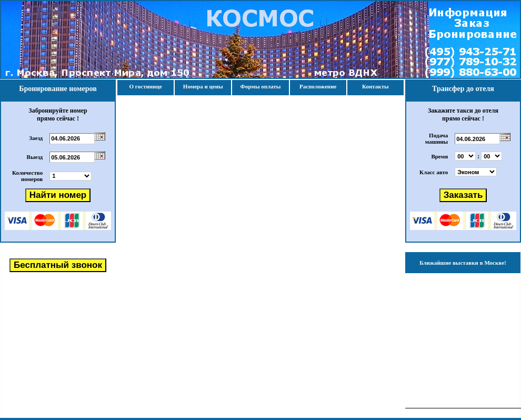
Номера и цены (203, 86)
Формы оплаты (260, 86)
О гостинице (146, 86)
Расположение (318, 86)
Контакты (375, 86)
